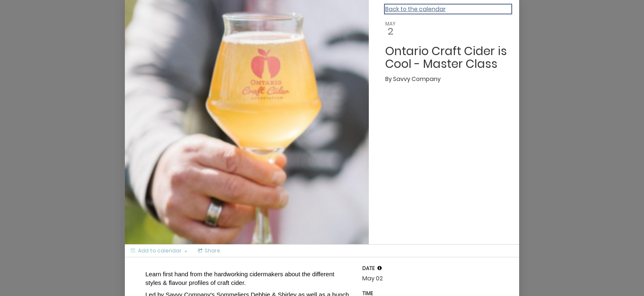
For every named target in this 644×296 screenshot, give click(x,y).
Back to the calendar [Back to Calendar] (415, 9)
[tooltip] (379, 268)
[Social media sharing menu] (208, 251)
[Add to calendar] (159, 251)
